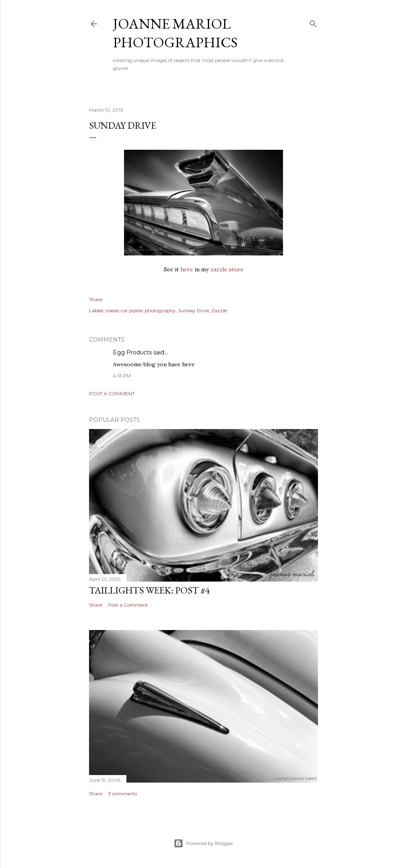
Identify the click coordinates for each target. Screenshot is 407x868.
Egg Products (132, 352)
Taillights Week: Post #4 (149, 590)
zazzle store (227, 269)
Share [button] (96, 299)
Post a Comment (112, 393)
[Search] (313, 22)
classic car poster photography (141, 310)
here (187, 269)
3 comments (123, 794)
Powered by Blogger (203, 843)
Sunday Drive (194, 310)
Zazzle (219, 310)
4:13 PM (122, 376)
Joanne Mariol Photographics (175, 33)
